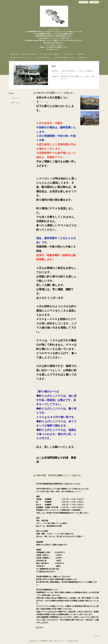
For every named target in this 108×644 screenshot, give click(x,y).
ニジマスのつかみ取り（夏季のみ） (50, 54)
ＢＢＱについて (69, 54)
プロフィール (15, 98)
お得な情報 (80, 54)
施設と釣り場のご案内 (29, 54)
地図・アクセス (16, 103)
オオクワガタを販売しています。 (65, 58)
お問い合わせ (83, 58)
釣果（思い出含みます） (44, 58)
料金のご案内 (15, 54)
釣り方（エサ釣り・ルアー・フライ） (22, 58)
